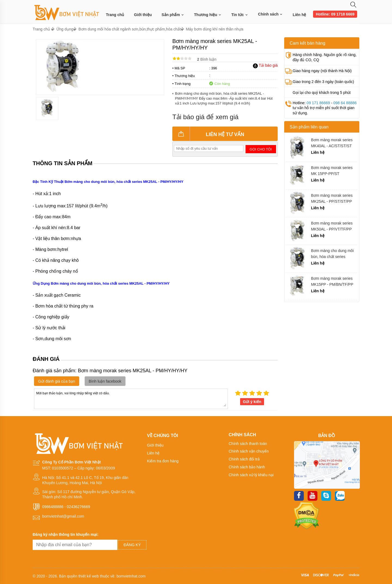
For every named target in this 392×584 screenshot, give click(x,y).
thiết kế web (89, 576)
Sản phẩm (173, 15)
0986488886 (53, 507)
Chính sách (270, 14)
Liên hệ (299, 15)
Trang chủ (115, 15)
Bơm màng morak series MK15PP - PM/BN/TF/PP (332, 281)
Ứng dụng (65, 29)
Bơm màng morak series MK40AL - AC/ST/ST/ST (332, 143)
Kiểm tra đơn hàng (163, 461)
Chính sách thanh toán (248, 444)
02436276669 (78, 507)
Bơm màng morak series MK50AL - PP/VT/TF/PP (332, 226)
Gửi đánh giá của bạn (57, 381)
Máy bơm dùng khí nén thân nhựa (215, 29)
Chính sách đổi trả (244, 459)
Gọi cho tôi (261, 149)
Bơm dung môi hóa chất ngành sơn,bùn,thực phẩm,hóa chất (130, 29)
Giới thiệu (143, 15)
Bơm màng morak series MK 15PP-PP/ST (332, 171)
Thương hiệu (208, 15)
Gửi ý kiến (252, 402)
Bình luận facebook (105, 381)
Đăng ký (132, 545)
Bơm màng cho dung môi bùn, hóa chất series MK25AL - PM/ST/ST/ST (332, 254)
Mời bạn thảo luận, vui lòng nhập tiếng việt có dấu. (131, 398)
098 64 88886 (345, 103)
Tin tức (240, 15)
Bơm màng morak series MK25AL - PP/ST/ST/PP (332, 198)
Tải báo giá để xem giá (205, 117)
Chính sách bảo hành (247, 467)
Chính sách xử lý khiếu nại (251, 475)
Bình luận (207, 59)
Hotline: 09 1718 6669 (335, 14)
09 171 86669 (318, 103)
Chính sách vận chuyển (249, 451)
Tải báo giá (265, 65)
